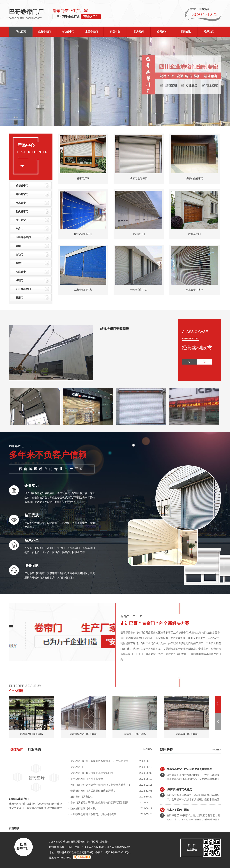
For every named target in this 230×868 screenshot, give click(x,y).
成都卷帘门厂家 (83, 290)
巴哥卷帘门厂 (29, 14)
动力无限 (66, 858)
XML (70, 847)
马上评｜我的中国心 (178, 820)
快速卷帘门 (22, 272)
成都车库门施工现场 (187, 734)
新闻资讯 (186, 32)
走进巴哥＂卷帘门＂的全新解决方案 (155, 623)
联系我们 (209, 32)
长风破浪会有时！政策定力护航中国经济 (93, 814)
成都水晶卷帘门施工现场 (83, 734)
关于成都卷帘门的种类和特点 (87, 779)
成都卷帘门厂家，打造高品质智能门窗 (92, 773)
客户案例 (139, 32)
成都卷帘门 (44, 32)
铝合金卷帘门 (23, 289)
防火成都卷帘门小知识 (83, 808)
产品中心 (115, 32)
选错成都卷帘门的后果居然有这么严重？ (93, 791)
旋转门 (19, 263)
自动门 (19, 255)
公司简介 (162, 32)
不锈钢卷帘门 (23, 237)
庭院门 (19, 246)
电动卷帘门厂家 (139, 290)
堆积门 (19, 280)
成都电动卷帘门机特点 (179, 799)
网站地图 (54, 847)
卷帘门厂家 (83, 178)
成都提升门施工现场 (135, 734)
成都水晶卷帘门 (194, 178)
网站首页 (21, 32)
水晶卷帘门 (91, 32)
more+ (217, 750)
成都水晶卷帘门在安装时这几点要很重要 (189, 779)
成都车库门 (194, 234)
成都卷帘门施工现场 (31, 734)
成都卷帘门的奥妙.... (82, 797)
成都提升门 (139, 234)
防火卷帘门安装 (83, 234)
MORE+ (148, 749)
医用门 (19, 298)
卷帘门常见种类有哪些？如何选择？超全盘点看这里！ (101, 785)
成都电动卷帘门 (139, 178)
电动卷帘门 (68, 32)
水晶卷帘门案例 (194, 290)
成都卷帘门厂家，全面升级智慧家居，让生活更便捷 (99, 761)
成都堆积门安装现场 (114, 329)
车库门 (19, 229)
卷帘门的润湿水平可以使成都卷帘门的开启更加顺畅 (99, 802)
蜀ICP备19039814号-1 (118, 852)
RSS (63, 847)
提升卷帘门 (22, 220)
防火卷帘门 (22, 211)
